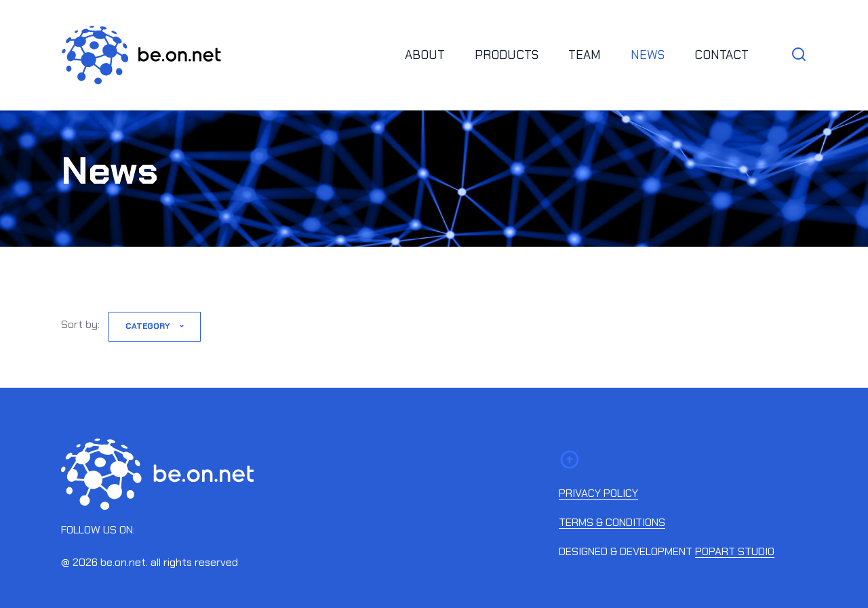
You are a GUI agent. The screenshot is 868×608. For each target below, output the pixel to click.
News (648, 55)
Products (507, 55)
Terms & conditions (612, 523)
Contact (722, 55)
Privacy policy (598, 494)
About (425, 55)
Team (585, 55)
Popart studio (735, 552)
